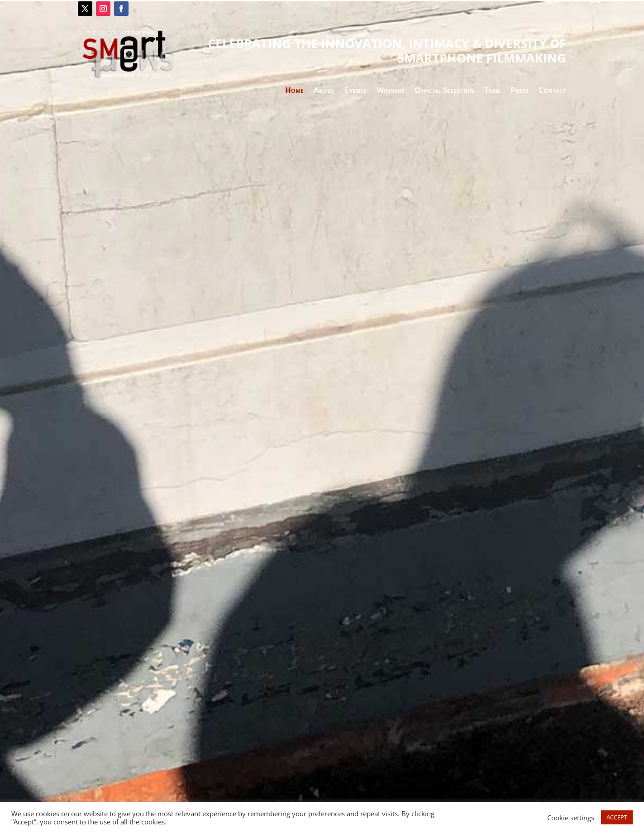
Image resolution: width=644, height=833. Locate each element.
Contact (552, 91)
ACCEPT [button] (617, 817)
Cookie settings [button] (571, 818)
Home (294, 91)
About (324, 91)
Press (520, 91)
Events (355, 91)
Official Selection (444, 91)
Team (492, 91)
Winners (391, 91)
